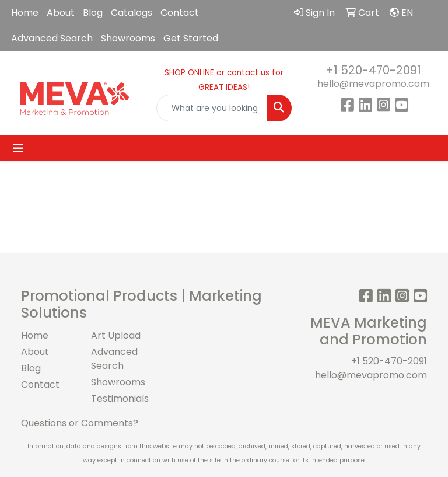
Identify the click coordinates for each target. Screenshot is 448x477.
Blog (93, 13)
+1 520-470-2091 (373, 70)
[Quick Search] (212, 108)
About (61, 13)
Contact (180, 13)
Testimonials (119, 398)
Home (25, 13)
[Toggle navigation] (18, 148)
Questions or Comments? (80, 423)
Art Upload (116, 335)
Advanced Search (52, 38)
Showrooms (128, 38)
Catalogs (132, 13)
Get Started (191, 38)
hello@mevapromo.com (373, 84)
